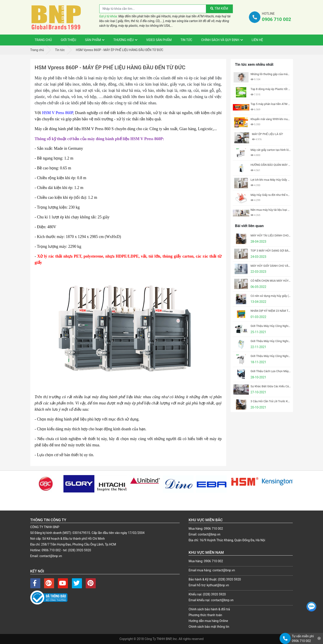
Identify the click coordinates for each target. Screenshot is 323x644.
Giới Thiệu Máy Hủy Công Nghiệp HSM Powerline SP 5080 (286, 326)
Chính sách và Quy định (220, 40)
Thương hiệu (124, 40)
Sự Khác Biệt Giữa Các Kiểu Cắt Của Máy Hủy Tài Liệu (284, 386)
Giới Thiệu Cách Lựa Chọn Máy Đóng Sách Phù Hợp (282, 371)
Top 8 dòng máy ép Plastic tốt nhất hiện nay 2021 (281, 89)
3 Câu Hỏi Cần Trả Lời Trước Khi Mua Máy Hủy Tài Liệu (284, 401)
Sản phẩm (93, 40)
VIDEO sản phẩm (159, 40)
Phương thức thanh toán (205, 615)
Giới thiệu (68, 40)
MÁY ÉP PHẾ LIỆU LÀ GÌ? (268, 134)
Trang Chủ (43, 40)
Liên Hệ (257, 40)
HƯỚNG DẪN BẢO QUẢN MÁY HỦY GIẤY (276, 165)
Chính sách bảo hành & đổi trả (209, 609)
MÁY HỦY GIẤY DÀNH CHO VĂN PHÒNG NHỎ (279, 266)
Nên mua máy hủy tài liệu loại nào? (272, 210)
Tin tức (186, 40)
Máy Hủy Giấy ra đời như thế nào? (271, 195)
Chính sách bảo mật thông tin (209, 627)
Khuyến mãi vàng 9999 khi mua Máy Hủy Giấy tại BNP (284, 119)
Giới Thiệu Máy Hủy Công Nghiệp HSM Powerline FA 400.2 (287, 356)
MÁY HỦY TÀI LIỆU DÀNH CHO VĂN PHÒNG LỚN (281, 235)
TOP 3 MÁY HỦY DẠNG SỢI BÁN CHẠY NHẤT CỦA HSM (285, 251)
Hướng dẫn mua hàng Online (208, 621)
